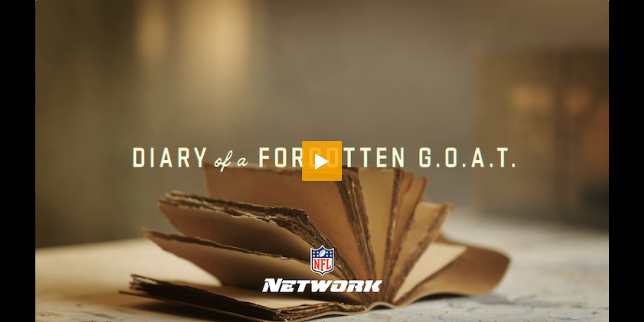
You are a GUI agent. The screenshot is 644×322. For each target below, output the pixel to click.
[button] (322, 161)
